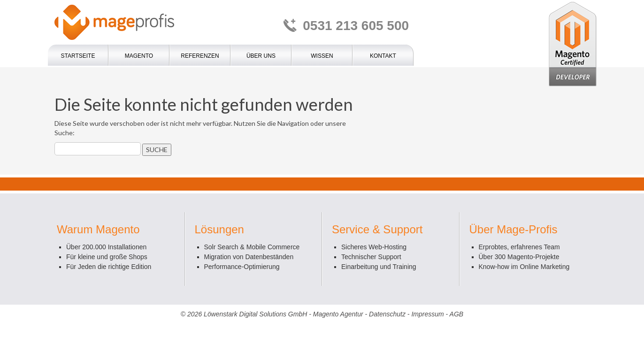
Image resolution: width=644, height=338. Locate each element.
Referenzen (200, 56)
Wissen (322, 56)
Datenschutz (387, 314)
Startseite (78, 56)
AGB (457, 314)
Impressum (427, 314)
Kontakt (383, 56)
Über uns (261, 56)
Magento (139, 56)
